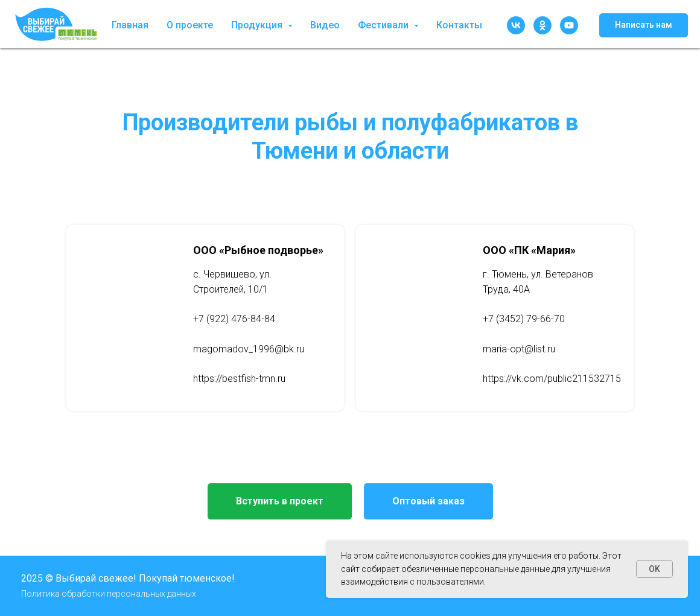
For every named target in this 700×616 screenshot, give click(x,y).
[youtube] (569, 25)
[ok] (542, 25)
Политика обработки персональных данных (109, 594)
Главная (130, 25)
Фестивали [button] (384, 25)
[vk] (516, 25)
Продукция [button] (258, 25)
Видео (325, 25)
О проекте (190, 25)
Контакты (459, 25)
